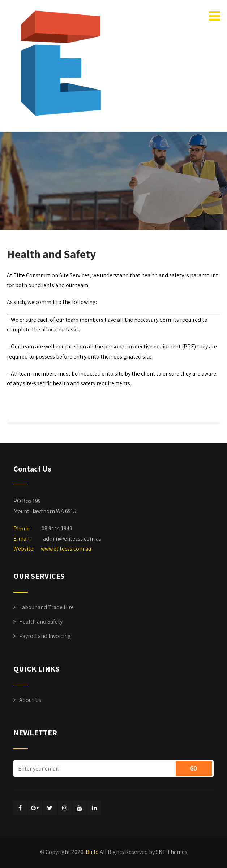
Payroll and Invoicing (45, 636)
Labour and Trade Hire (46, 607)
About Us (30, 700)
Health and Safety (41, 622)
